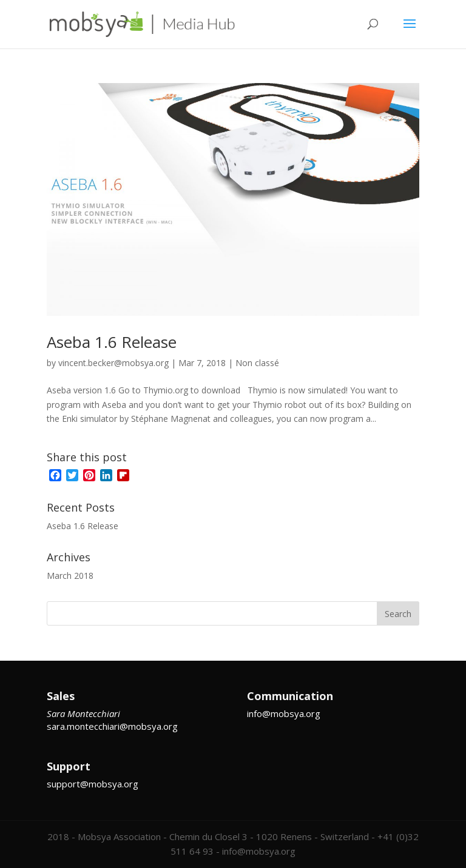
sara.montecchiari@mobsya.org (112, 726)
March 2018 (70, 576)
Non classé (257, 363)
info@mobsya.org (284, 713)
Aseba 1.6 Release (112, 342)
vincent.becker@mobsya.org (113, 363)
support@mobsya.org (93, 784)
